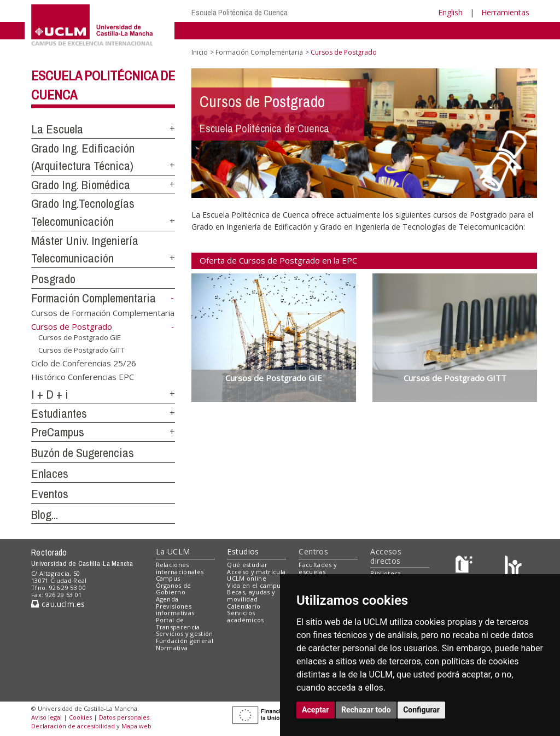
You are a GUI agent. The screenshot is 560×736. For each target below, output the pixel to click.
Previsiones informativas (175, 610)
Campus (168, 578)
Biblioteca (386, 573)
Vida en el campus (255, 585)
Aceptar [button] (316, 710)
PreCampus (58, 432)
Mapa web (136, 726)
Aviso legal (46, 717)
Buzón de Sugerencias (83, 453)
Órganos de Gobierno (174, 589)
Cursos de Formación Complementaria (103, 312)
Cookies (80, 717)
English (450, 12)
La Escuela (57, 129)
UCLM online (247, 578)
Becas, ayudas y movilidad (251, 595)
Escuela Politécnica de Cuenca (240, 12)
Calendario (244, 606)
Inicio (200, 52)
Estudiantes (59, 413)
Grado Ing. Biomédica (81, 185)
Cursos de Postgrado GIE (80, 337)
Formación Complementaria (94, 298)
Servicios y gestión (185, 633)
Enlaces (50, 474)
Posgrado (53, 279)
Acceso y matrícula (256, 572)
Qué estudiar (247, 565)
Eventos (50, 494)
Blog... (45, 515)
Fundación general (185, 641)
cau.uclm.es (58, 604)
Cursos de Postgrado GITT (81, 350)
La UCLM (173, 551)
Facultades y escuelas (318, 568)
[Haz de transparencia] (466, 567)
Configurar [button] (421, 710)
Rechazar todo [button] (366, 710)
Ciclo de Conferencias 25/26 (84, 363)
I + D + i (50, 394)
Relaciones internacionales (180, 568)
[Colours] (513, 567)
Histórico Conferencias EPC (83, 377)
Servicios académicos (245, 616)
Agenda (167, 599)
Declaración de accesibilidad (73, 726)
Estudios (243, 551)
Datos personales (124, 717)
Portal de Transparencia (178, 623)
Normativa (172, 648)
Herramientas (505, 12)
